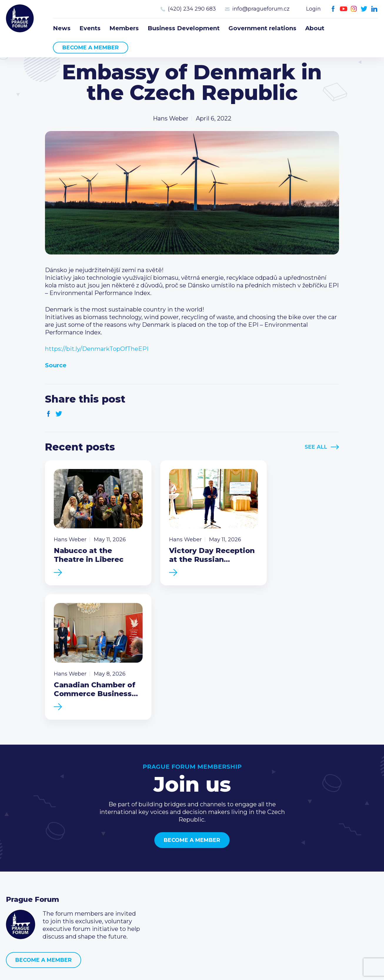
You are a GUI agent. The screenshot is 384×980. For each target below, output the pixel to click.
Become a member (91, 48)
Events (90, 28)
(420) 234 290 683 (192, 9)
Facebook (333, 9)
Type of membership (162, 871)
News (62, 28)
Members (124, 28)
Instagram (354, 9)
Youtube (344, 9)
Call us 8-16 (273, 861)
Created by (192, 969)
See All (316, 447)
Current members (158, 861)
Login (313, 9)
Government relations (262, 28)
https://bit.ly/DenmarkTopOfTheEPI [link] (97, 349)
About (315, 28)
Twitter (364, 9)
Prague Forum (21, 19)
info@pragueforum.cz (261, 9)
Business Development (184, 28)
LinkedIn (374, 9)
